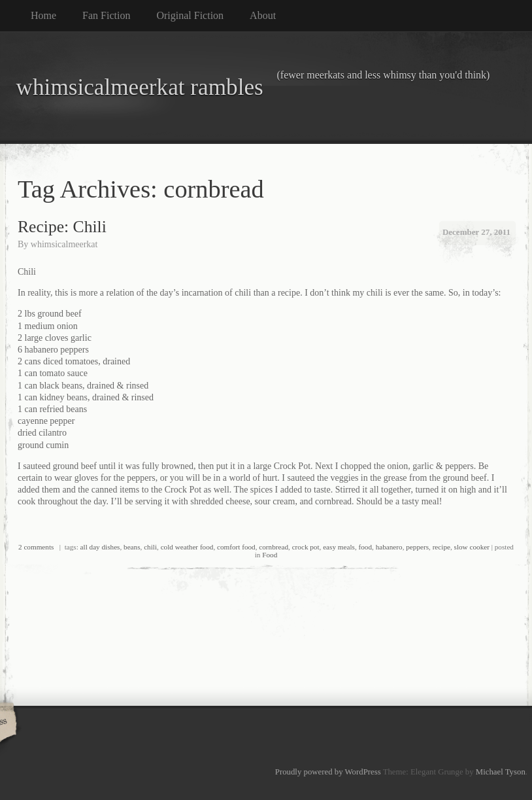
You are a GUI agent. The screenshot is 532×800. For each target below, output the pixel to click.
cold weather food (187, 547)
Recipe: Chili (62, 227)
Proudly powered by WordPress (328, 772)
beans (132, 547)
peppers (417, 547)
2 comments (36, 547)
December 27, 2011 (476, 232)
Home (43, 15)
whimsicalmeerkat (64, 244)
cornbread (274, 547)
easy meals (339, 547)
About (263, 15)
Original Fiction (190, 15)
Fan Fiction (106, 15)
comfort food (236, 547)
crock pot (306, 547)
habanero (389, 547)
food (366, 547)
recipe (441, 547)
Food (270, 555)
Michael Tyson (501, 772)
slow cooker (472, 547)
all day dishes (100, 547)
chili (150, 547)
